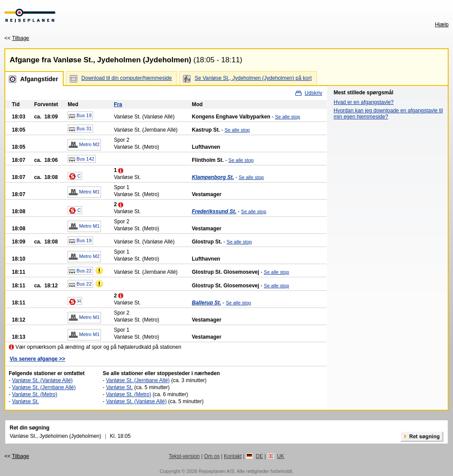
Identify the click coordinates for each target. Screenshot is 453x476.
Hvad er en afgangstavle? (364, 102)
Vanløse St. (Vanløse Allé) (42, 380)
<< (17, 38)
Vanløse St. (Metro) (34, 394)
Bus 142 (81, 159)
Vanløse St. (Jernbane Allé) (44, 387)
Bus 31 (80, 129)
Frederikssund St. (214, 211)
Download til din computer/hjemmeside (126, 78)
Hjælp (442, 25)
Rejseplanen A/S (216, 471)
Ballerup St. (207, 303)
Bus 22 (80, 271)
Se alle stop (287, 117)
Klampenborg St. (213, 177)
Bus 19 (80, 116)
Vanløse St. (25, 401)
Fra (118, 104)
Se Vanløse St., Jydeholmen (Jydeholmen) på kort (253, 78)
